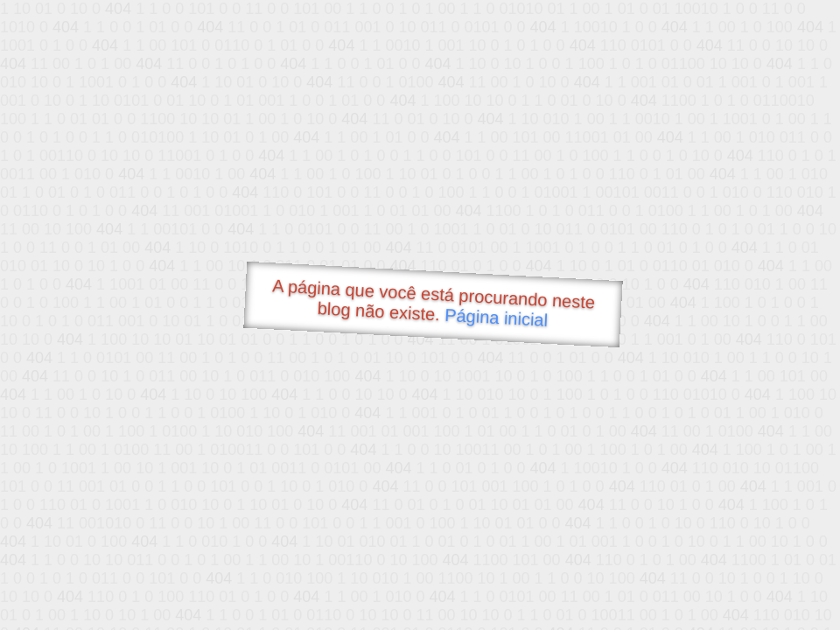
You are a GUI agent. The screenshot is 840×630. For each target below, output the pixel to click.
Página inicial (497, 318)
